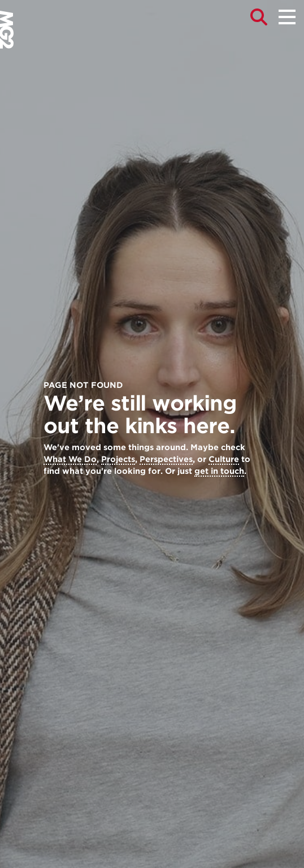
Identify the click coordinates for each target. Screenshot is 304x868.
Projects (118, 459)
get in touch (219, 471)
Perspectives (166, 459)
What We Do (70, 459)
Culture (224, 459)
